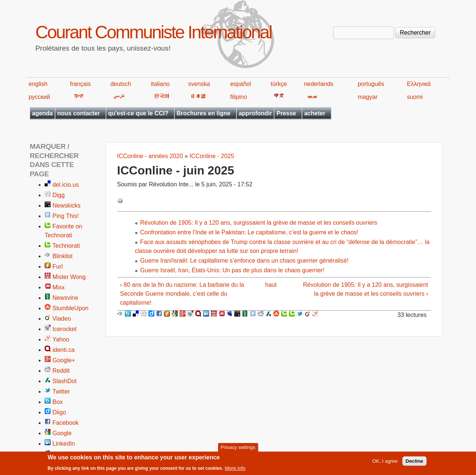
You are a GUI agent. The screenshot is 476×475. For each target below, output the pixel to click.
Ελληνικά (419, 84)
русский (39, 97)
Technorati (66, 246)
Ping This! (66, 216)
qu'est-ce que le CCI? (138, 113)
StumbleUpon (70, 308)
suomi (415, 97)
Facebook (65, 423)
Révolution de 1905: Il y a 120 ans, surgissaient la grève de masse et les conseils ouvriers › (366, 289)
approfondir (255, 113)
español (241, 84)
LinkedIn (64, 444)
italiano (160, 84)
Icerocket (65, 329)
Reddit (61, 371)
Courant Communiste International (153, 32)
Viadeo (62, 319)
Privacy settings (238, 448)
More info (235, 468)
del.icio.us (66, 185)
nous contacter (79, 113)
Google (62, 433)
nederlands (319, 84)
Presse (286, 113)
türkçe (279, 84)
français (80, 84)
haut (271, 285)
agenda (42, 113)
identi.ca (64, 350)
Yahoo (61, 339)
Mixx (59, 287)
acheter (315, 113)
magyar (368, 97)
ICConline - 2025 (212, 156)
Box (58, 402)
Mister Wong (69, 277)
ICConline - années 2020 (150, 156)
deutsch (121, 84)
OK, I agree (385, 461)
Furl (58, 267)
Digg (59, 195)
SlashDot (65, 381)
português (371, 84)
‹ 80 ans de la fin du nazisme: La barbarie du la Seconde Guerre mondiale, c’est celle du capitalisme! (182, 294)
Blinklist (62, 256)
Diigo (59, 412)
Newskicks (67, 206)
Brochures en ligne (204, 113)
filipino (239, 97)
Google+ (64, 360)
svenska (199, 84)
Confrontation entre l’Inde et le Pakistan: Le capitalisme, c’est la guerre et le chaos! (249, 232)
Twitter (61, 391)
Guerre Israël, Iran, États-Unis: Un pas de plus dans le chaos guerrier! (232, 270)
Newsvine (65, 298)
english (38, 84)
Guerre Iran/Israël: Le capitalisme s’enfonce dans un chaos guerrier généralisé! (244, 261)
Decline (414, 461)
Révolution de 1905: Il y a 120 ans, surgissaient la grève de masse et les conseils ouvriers (259, 223)
